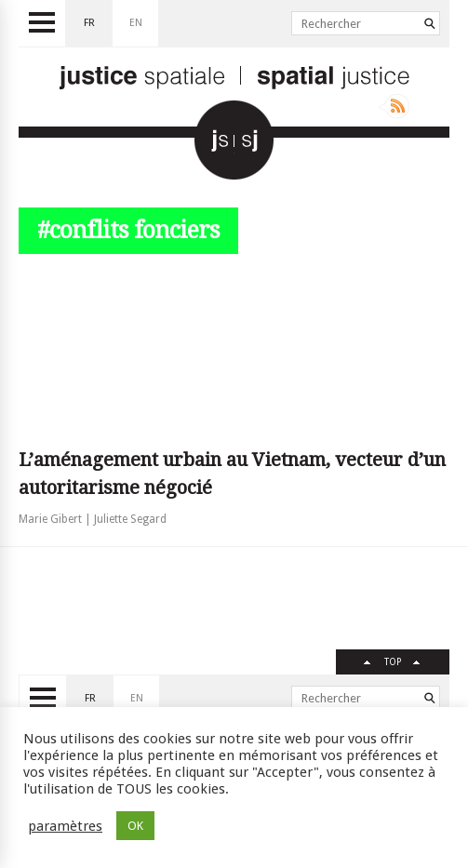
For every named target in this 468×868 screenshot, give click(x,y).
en (136, 23)
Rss (394, 106)
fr (89, 23)
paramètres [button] (65, 826)
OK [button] (135, 826)
